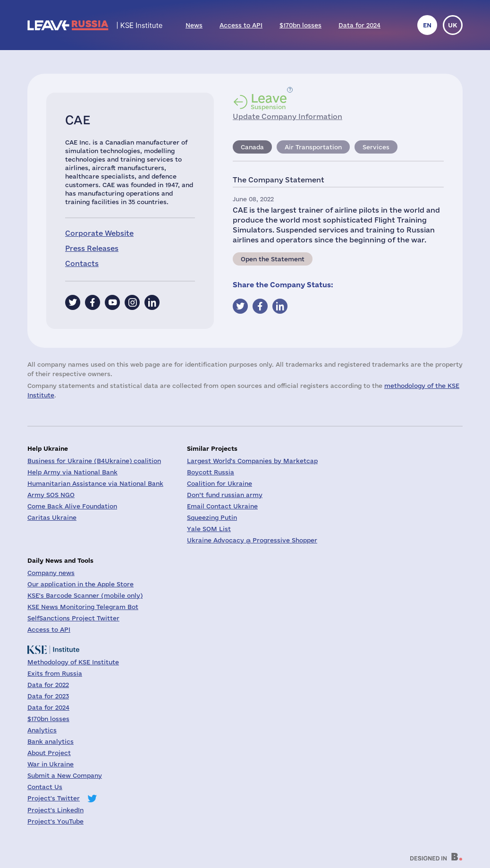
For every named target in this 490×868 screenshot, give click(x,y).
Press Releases (92, 248)
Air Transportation (313, 147)
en (427, 25)
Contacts (82, 263)
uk (453, 25)
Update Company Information (287, 116)
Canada (252, 147)
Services (376, 147)
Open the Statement (273, 259)
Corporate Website (99, 233)
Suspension (269, 101)
